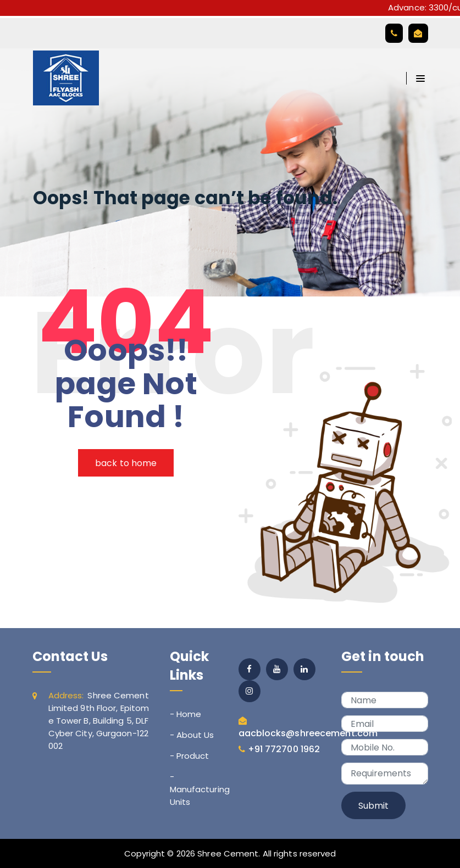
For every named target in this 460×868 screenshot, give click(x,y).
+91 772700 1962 (284, 749)
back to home (126, 463)
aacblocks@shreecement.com (308, 733)
